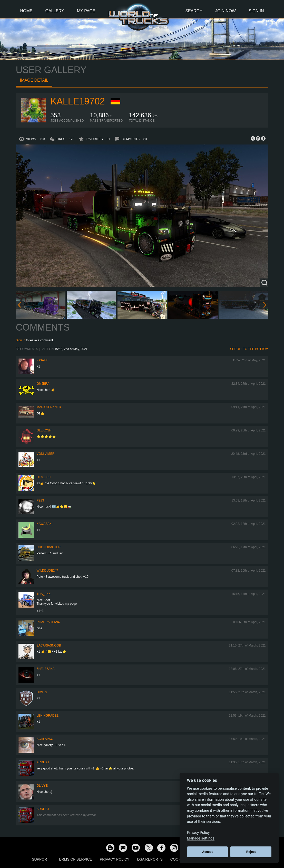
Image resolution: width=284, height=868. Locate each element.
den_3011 (44, 477)
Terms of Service (75, 859)
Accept (207, 852)
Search (194, 11)
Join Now (226, 11)
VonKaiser (46, 454)
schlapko (45, 739)
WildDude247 (47, 571)
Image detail (34, 80)
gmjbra (43, 384)
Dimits (42, 692)
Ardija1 (43, 762)
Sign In (256, 11)
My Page (86, 11)
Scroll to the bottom (249, 349)
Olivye (42, 786)
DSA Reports (150, 859)
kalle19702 (78, 101)
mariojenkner (49, 407)
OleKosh (44, 430)
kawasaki (45, 524)
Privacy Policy (115, 859)
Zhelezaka (46, 669)
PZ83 (40, 500)
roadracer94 (48, 622)
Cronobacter (49, 547)
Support (40, 859)
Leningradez (48, 716)
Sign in (21, 340)
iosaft (42, 360)
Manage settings (201, 838)
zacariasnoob (49, 645)
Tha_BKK (44, 594)
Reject (251, 852)
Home (26, 11)
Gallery (55, 11)
